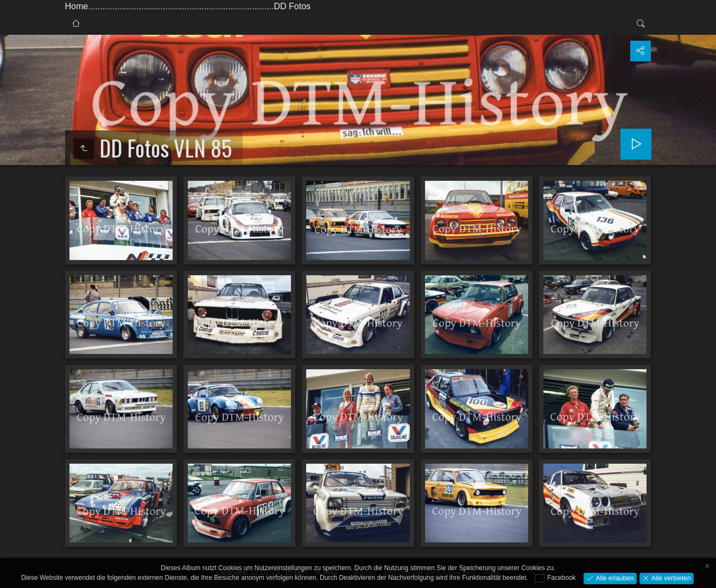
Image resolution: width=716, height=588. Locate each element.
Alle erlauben (614, 578)
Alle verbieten (670, 578)
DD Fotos (292, 6)
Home (77, 6)
